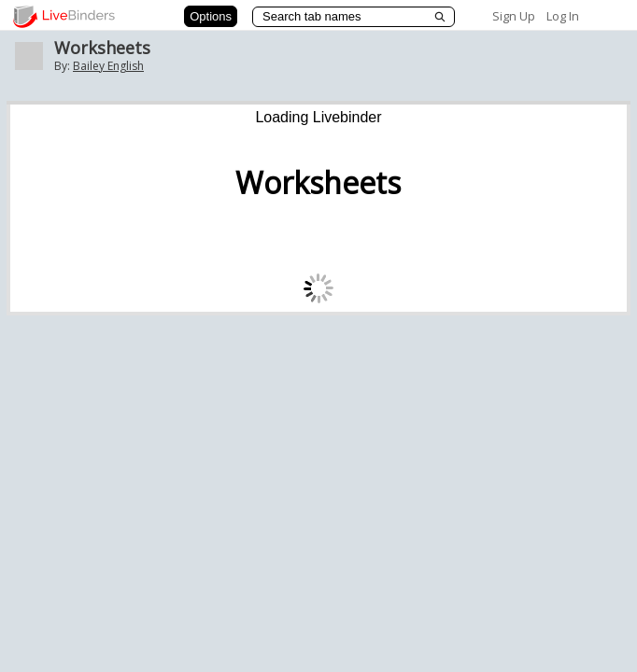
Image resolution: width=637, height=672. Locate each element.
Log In (563, 16)
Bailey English (108, 66)
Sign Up (514, 16)
